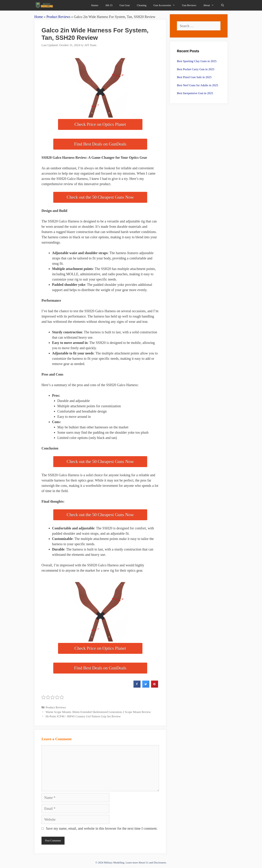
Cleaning (142, 5)
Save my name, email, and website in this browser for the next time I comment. (102, 828)
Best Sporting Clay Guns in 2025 (197, 61)
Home (39, 17)
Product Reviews (58, 17)
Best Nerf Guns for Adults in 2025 (197, 85)
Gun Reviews (189, 5)
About (210, 5)
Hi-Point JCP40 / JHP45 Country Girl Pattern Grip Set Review (83, 716)
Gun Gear (125, 5)
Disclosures (160, 863)
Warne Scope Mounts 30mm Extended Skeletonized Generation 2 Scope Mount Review (98, 712)
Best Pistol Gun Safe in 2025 (194, 77)
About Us (143, 863)
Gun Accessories (166, 5)
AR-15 (109, 5)
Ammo (95, 5)
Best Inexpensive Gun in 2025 (195, 93)
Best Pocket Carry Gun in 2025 (196, 69)
